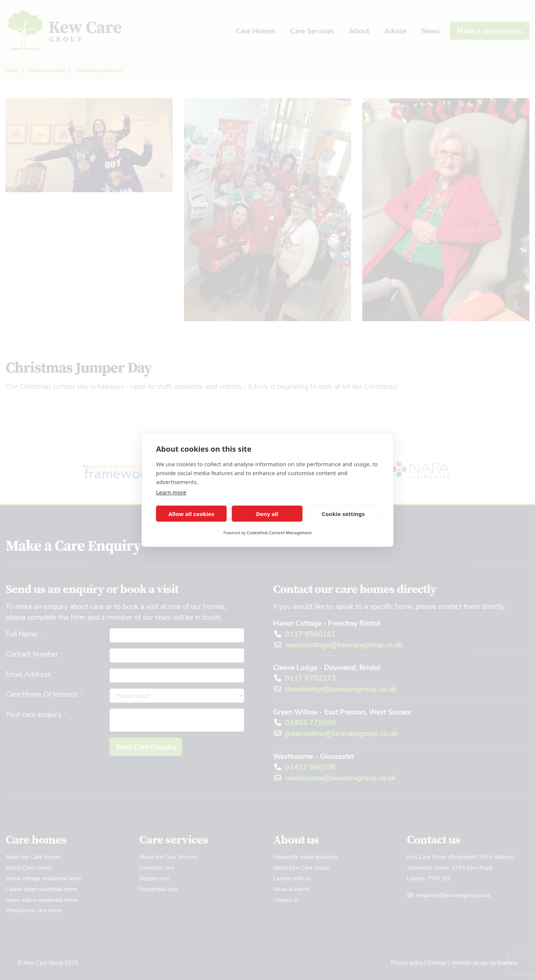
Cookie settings (343, 514)
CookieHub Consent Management (279, 533)
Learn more (171, 492)
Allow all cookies (191, 514)
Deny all (267, 514)
